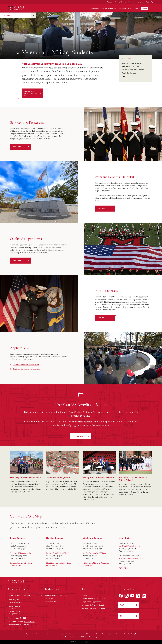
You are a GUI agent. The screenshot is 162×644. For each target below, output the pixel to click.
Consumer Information (43, 634)
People (85, 595)
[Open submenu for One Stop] (33, 15)
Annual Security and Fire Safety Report (128, 634)
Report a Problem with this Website (76, 637)
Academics (95, 8)
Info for (139, 2)
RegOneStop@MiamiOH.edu (58, 553)
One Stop (6, 15)
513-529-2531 (29, 621)
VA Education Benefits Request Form (82, 412)
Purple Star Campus (129, 73)
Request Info (112, 2)
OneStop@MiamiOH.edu (20, 553)
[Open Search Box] (153, 2)
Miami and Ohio (51, 602)
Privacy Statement (75, 634)
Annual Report (51, 599)
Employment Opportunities (92, 602)
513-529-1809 (25, 618)
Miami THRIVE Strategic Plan (56, 595)
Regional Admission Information (27, 369)
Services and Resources (130, 66)
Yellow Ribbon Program (57, 477)
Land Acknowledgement (59, 634)
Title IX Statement (88, 634)
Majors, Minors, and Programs (93, 599)
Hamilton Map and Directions (59, 563)
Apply (145, 8)
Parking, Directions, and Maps (93, 608)
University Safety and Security (94, 605)
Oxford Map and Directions (21, 563)
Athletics (122, 8)
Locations (128, 2)
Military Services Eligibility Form (97, 477)
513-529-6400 (24, 625)
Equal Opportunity (28, 634)
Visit (121, 2)
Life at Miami (133, 8)
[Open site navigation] (152, 8)
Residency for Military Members (133, 70)
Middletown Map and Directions (96, 563)
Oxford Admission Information (26, 365)
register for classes (84, 421)
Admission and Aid (109, 8)
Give (147, 2)
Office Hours (15, 565)
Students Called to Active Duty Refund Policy (133, 479)
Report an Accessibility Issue (105, 634)
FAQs (124, 76)
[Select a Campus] (26, 595)
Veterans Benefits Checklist (132, 63)
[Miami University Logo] (16, 8)
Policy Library (93, 637)
